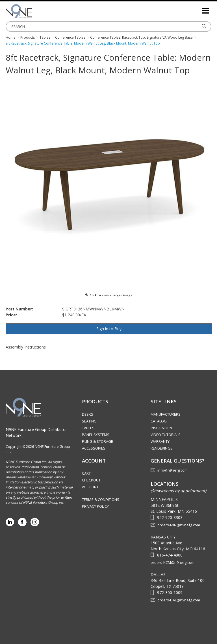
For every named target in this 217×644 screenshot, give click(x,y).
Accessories (94, 448)
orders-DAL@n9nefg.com (179, 600)
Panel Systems (96, 435)
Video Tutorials (166, 435)
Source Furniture (34, 11)
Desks (88, 414)
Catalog (159, 421)
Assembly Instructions (26, 347)
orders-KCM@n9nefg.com (172, 562)
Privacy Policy (95, 506)
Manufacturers (166, 414)
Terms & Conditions (101, 500)
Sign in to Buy (109, 329)
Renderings (162, 448)
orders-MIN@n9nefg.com (179, 525)
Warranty (160, 441)
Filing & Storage (97, 441)
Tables (88, 428)
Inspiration (161, 428)
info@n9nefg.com (172, 470)
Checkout (91, 480)
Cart (86, 473)
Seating (89, 421)
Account (90, 487)
